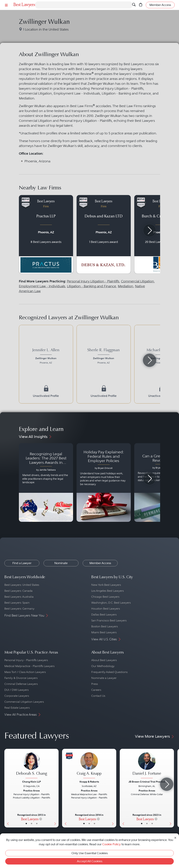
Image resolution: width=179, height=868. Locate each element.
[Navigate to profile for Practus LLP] (46, 234)
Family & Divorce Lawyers (21, 678)
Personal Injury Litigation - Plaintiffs (93, 281)
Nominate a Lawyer (104, 678)
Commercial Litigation (137, 281)
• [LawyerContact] (37, 824)
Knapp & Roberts (89, 782)
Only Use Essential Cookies (90, 853)
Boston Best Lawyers (105, 626)
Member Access (100, 563)
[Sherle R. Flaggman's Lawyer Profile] (104, 357)
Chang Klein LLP (31, 782)
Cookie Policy (112, 844)
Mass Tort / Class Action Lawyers (25, 672)
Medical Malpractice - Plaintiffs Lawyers (29, 666)
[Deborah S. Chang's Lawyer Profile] (31, 766)
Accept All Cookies (90, 861)
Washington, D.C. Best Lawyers (111, 603)
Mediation (126, 286)
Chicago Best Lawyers (105, 597)
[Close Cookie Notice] (175, 838)
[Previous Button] (7, 788)
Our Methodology (103, 666)
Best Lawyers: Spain (17, 603)
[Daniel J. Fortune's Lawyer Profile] (147, 766)
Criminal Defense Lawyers (21, 684)
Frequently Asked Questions (109, 672)
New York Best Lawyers (106, 585)
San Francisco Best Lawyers (109, 620)
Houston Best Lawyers (106, 609)
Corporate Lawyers (17, 696)
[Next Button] (56, 788)
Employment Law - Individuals (42, 286)
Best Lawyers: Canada (18, 591)
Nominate (61, 563)
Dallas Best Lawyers (104, 615)
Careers (96, 690)
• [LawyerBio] (32, 824)
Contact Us (98, 696)
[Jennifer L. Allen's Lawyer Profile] (46, 357)
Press (95, 684)
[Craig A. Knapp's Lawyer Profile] (89, 766)
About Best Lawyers (104, 660)
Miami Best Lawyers (104, 632)
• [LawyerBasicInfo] (26, 824)
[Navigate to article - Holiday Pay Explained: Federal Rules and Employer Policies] (104, 482)
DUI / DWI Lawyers (17, 690)
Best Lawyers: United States (22, 585)
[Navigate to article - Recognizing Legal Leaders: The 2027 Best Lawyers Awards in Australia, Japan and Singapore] (46, 482)
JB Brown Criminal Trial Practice (147, 782)
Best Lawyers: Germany (19, 609)
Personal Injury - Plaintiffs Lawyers (26, 660)
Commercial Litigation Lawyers (24, 702)
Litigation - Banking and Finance (92, 286)
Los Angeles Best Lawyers (108, 591)
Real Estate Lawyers (17, 708)
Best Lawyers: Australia (19, 597)
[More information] (41, 819)
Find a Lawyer (22, 563)
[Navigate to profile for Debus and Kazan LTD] (104, 234)
